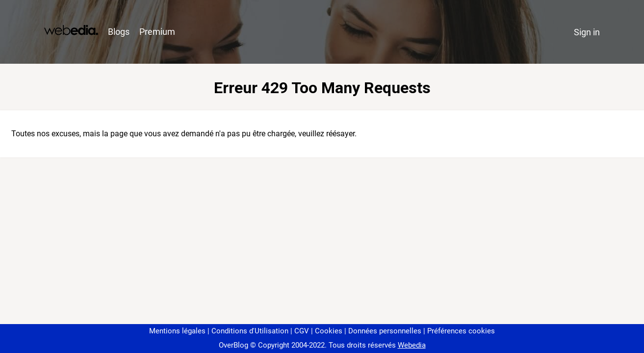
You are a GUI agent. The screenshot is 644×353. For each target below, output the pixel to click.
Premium (157, 32)
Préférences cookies (461, 331)
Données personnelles (385, 331)
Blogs (119, 32)
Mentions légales (177, 331)
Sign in (587, 32)
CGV (302, 331)
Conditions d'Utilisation (250, 331)
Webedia (412, 345)
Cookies (329, 331)
